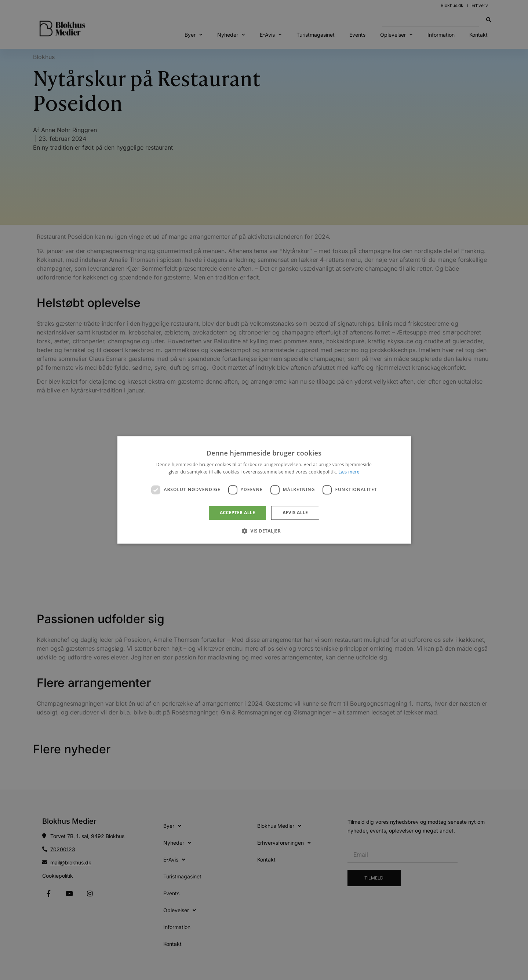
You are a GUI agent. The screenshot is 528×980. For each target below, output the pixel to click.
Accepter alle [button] (237, 513)
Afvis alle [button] (295, 513)
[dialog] (264, 490)
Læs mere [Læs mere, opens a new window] (349, 472)
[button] (264, 531)
